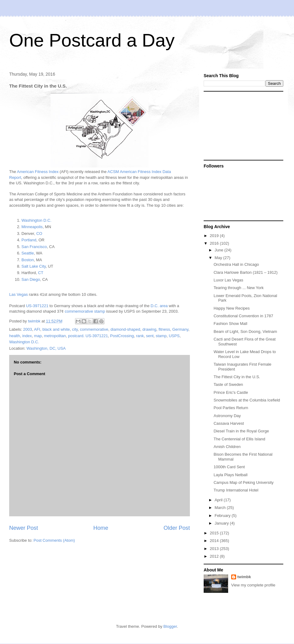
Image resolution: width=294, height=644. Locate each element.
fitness (164, 329)
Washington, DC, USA (46, 348)
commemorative (94, 329)
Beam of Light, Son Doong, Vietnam (245, 331)
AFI (37, 329)
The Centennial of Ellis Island (239, 439)
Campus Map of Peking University (243, 482)
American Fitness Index (38, 172)
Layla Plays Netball (230, 475)
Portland (29, 240)
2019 (215, 236)
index (27, 336)
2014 (215, 541)
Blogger (170, 626)
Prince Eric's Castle (231, 392)
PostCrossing (122, 336)
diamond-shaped (125, 329)
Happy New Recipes (232, 308)
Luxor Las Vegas (228, 280)
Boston (28, 260)
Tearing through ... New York (238, 288)
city (75, 329)
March (221, 508)
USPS (174, 336)
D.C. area (159, 306)
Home (101, 528)
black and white (56, 329)
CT (41, 273)
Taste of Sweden (228, 384)
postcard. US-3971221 (88, 336)
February (223, 516)
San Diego (31, 279)
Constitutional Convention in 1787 (243, 316)
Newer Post (24, 528)
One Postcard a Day (92, 40)
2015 (215, 533)
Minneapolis (32, 227)
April (219, 500)
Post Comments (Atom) (54, 540)
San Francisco (34, 247)
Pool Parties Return (231, 408)
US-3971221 (37, 306)
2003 (28, 329)
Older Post (177, 528)
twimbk (244, 577)
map (38, 336)
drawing (149, 329)
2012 (215, 556)
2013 (215, 549)
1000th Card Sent (229, 467)
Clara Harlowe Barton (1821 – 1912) (245, 272)
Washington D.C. (36, 220)
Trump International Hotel (236, 490)
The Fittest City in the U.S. (237, 377)
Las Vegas (19, 294)
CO (39, 233)
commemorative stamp (85, 311)
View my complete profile (253, 585)
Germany (180, 329)
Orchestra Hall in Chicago (236, 264)
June (220, 250)
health (15, 336)
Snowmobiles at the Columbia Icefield (247, 400)
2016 (215, 243)
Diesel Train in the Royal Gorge (241, 431)
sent (150, 336)
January (222, 523)
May (219, 258)
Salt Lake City (34, 266)
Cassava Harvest (229, 423)
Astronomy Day (227, 416)
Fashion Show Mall (230, 324)
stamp (161, 336)
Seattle (28, 253)
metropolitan (55, 336)
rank (140, 336)
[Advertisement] (239, 125)
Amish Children (227, 447)
